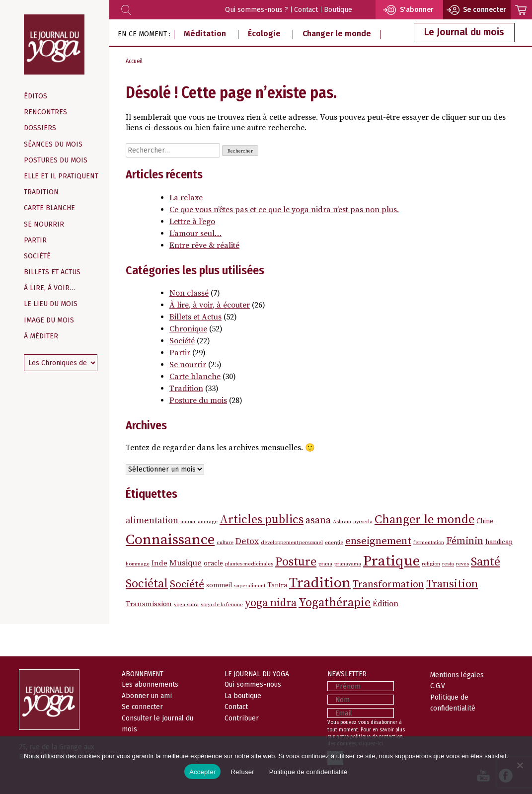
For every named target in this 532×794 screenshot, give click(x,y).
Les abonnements (150, 684)
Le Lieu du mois (51, 304)
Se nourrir (44, 224)
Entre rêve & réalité (204, 245)
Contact (306, 10)
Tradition (41, 192)
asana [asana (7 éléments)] (318, 520)
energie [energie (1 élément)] (334, 543)
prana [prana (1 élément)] (325, 564)
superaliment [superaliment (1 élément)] (250, 586)
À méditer (41, 336)
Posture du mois (198, 400)
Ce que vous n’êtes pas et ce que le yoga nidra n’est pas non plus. (284, 210)
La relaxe (186, 198)
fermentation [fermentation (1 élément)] (429, 543)
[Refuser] (520, 765)
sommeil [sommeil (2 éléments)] (219, 585)
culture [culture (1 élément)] (225, 543)
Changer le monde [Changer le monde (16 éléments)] (424, 520)
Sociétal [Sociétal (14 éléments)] (147, 584)
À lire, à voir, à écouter (210, 305)
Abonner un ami (147, 696)
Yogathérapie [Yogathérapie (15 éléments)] (335, 603)
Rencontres (45, 112)
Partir (35, 240)
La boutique (243, 696)
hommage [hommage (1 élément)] (138, 564)
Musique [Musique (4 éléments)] (186, 563)
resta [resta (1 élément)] (448, 564)
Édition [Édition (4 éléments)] (385, 604)
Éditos (36, 96)
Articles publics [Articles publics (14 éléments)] (262, 520)
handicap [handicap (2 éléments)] (499, 542)
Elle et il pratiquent (61, 176)
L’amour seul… (195, 234)
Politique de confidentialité (308, 772)
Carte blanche (49, 208)
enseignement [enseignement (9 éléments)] (378, 541)
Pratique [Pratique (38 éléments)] (391, 561)
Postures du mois (56, 160)
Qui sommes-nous (253, 684)
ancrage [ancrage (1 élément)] (208, 522)
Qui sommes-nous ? (257, 10)
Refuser (242, 772)
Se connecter (142, 707)
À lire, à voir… (49, 288)
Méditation (205, 34)
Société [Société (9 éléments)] (187, 584)
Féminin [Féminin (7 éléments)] (465, 541)
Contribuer (242, 718)
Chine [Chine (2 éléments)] (485, 521)
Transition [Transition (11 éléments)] (452, 584)
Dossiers (40, 128)
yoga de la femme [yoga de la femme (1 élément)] (222, 605)
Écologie (264, 34)
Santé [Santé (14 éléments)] (486, 562)
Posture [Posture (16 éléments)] (296, 562)
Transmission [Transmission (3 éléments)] (149, 604)
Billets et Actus (52, 272)
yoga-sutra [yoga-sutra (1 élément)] (186, 605)
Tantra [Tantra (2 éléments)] (277, 585)
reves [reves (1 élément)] (462, 564)
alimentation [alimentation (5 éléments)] (152, 521)
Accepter (202, 772)
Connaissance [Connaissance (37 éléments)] (170, 540)
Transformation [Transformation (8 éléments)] (388, 585)
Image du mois (49, 320)
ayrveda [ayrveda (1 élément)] (363, 522)
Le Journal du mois (464, 32)
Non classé (189, 293)
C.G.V (438, 686)
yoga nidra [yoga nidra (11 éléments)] (271, 603)
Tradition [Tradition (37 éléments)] (320, 583)
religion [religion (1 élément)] (431, 564)
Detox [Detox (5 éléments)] (247, 542)
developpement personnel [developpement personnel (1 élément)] (292, 543)
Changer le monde (337, 34)
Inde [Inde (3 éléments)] (159, 563)
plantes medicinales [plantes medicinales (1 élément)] (249, 564)
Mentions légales (457, 675)
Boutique (338, 10)
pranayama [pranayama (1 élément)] (348, 564)
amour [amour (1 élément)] (188, 522)
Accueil (134, 61)
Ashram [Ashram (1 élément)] (342, 522)
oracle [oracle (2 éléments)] (213, 563)
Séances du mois (53, 144)
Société (37, 256)
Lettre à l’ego (192, 222)
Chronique (188, 329)
